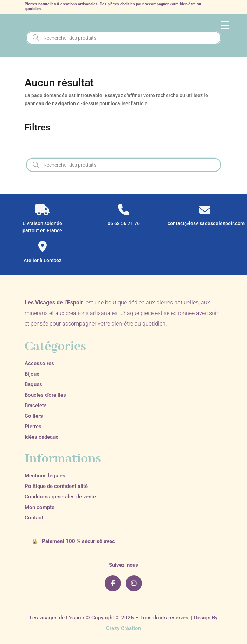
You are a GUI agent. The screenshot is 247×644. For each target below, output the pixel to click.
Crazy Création (123, 628)
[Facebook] (113, 583)
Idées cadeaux (41, 437)
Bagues (33, 384)
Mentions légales (45, 476)
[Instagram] (134, 583)
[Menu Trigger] (225, 25)
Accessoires (39, 363)
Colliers (34, 416)
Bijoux (32, 374)
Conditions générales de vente (60, 497)
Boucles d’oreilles (45, 395)
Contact (34, 518)
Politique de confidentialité (56, 486)
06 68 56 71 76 (124, 223)
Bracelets (36, 405)
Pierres (33, 427)
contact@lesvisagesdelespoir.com (205, 223)
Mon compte (40, 507)
